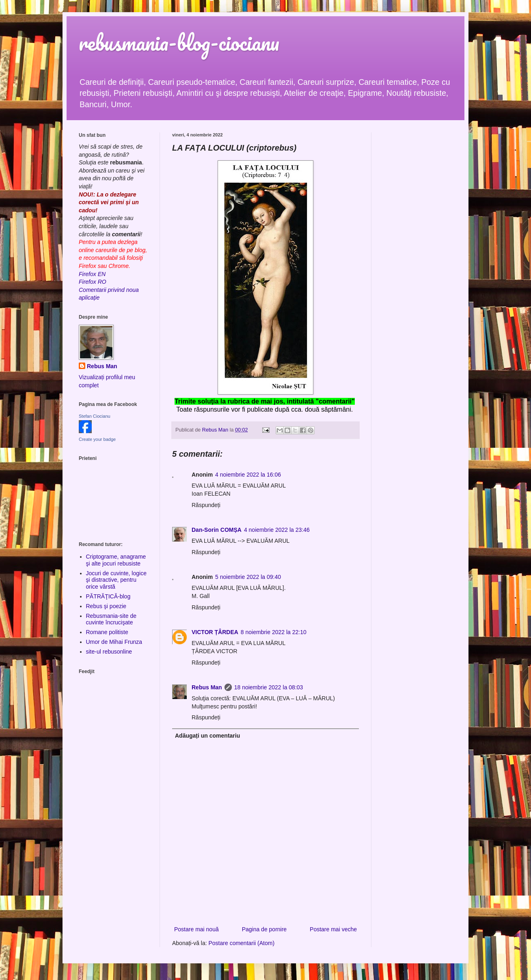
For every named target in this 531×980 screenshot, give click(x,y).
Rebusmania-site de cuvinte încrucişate (111, 619)
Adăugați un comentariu (207, 736)
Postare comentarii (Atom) (242, 943)
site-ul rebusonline (109, 652)
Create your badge (97, 439)
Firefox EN (92, 274)
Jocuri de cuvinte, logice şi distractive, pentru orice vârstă (116, 580)
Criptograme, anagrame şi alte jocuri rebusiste (116, 560)
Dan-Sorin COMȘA (217, 530)
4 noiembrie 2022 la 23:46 (277, 530)
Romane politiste (107, 632)
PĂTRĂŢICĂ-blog (108, 596)
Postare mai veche (333, 929)
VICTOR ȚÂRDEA (215, 632)
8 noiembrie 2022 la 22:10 (274, 632)
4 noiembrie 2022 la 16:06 (248, 475)
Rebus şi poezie (106, 606)
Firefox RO (93, 282)
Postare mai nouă (196, 929)
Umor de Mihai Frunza (114, 642)
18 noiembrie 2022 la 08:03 (269, 687)
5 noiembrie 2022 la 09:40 (248, 577)
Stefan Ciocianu (95, 416)
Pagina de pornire (264, 929)
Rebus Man (207, 687)
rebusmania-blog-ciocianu (179, 42)
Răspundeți (206, 505)
